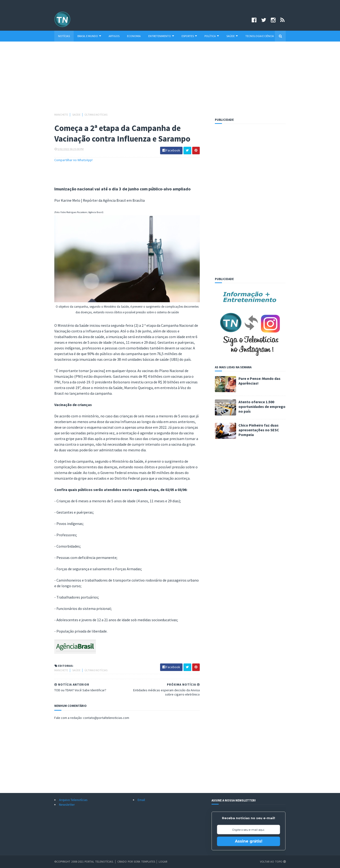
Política (212, 36)
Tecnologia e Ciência (260, 36)
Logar (163, 862)
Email (141, 800)
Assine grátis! (249, 841)
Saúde (232, 36)
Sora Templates (144, 862)
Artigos (114, 36)
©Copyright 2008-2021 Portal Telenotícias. (84, 862)
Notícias (64, 36)
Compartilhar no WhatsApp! (73, 160)
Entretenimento (161, 36)
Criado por (125, 862)
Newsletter (67, 805)
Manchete (61, 115)
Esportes (189, 36)
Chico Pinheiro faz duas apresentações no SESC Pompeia (259, 430)
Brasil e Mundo (89, 36)
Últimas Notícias (96, 115)
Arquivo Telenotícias (73, 800)
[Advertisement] (170, 79)
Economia (134, 36)
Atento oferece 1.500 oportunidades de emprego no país (262, 407)
